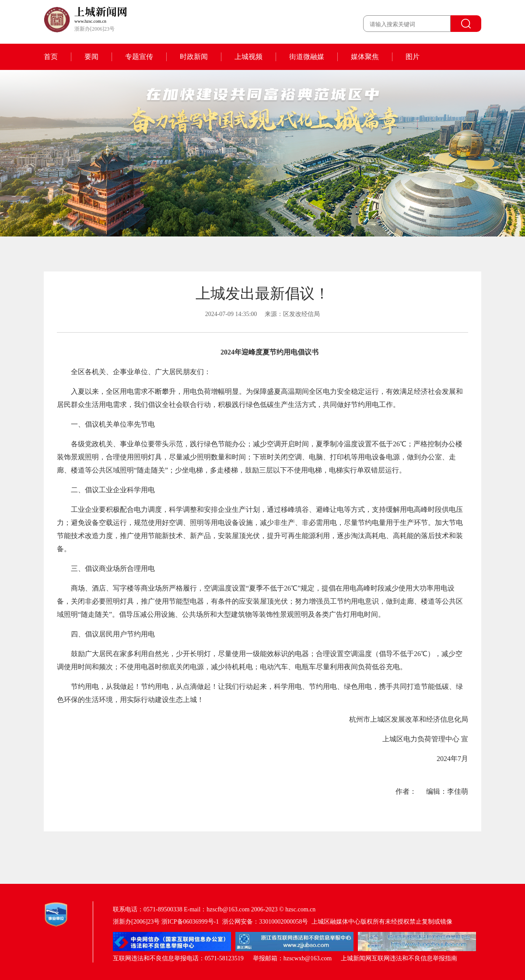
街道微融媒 (307, 57)
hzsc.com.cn (300, 909)
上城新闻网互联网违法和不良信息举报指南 (399, 958)
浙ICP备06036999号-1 (190, 922)
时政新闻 (194, 57)
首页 (51, 57)
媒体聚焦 (365, 57)
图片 (413, 57)
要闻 (91, 57)
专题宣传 (139, 57)
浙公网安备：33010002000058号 (265, 922)
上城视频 (248, 57)
